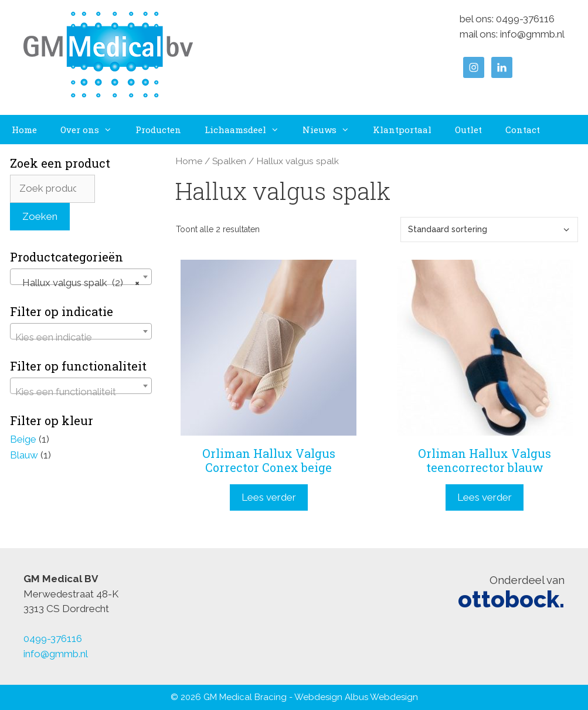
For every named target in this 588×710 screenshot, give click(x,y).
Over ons (92, 130)
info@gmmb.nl (532, 34)
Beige (23, 439)
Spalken (229, 161)
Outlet (468, 130)
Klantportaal (402, 130)
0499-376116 (525, 19)
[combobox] (81, 277)
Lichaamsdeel (248, 130)
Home (24, 130)
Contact (523, 130)
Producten (158, 130)
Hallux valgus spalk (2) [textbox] (77, 283)
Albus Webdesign (381, 697)
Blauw (24, 455)
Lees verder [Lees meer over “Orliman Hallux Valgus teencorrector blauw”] (485, 497)
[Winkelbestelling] (489, 230)
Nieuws (332, 130)
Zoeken (40, 216)
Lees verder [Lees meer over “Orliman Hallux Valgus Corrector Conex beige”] (269, 497)
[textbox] (81, 337)
